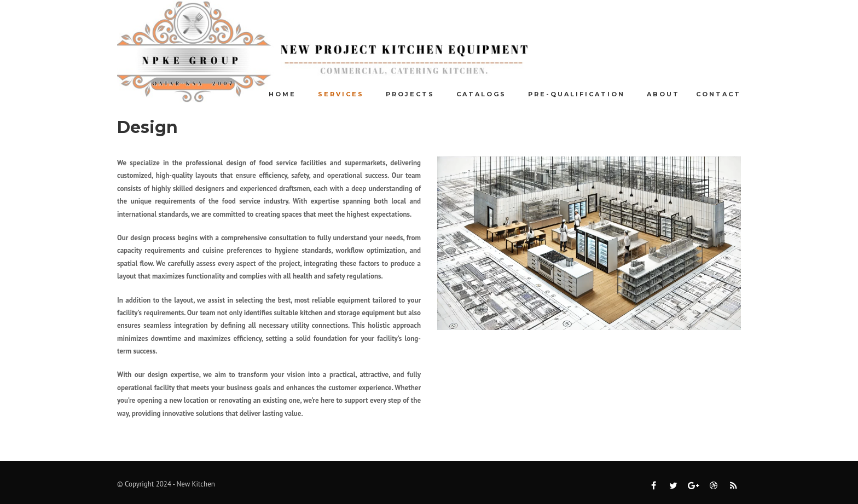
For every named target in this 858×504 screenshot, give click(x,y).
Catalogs (481, 94)
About (663, 94)
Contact (718, 94)
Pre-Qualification (576, 94)
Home (282, 94)
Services (341, 94)
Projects (410, 94)
